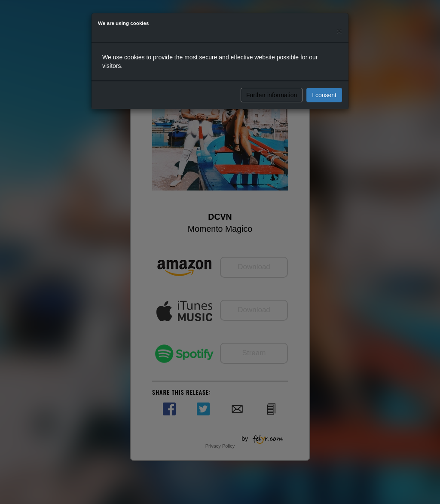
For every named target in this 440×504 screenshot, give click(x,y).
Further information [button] (272, 95)
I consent (324, 95)
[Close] (339, 31)
